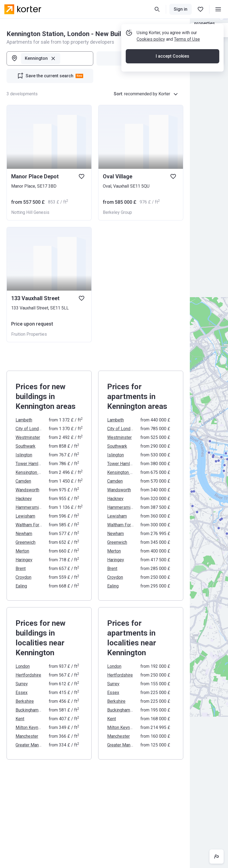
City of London (29, 429)
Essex (22, 693)
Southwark (25, 446)
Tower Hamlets (29, 464)
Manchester (27, 736)
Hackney (24, 499)
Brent (21, 569)
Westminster (28, 437)
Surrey (22, 684)
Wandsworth (27, 490)
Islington (24, 455)
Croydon (23, 577)
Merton (22, 551)
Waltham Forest (29, 525)
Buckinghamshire (29, 710)
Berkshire (25, 701)
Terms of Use (187, 39)
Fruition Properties (29, 334)
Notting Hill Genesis (30, 212)
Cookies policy (151, 39)
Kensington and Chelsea (29, 472)
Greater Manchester (29, 745)
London (23, 666)
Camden (23, 481)
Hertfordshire (28, 675)
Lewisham (25, 516)
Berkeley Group (117, 212)
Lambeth (24, 420)
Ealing (21, 586)
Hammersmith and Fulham (29, 507)
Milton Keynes (29, 727)
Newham (24, 534)
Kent (20, 719)
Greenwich (25, 542)
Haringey (24, 560)
